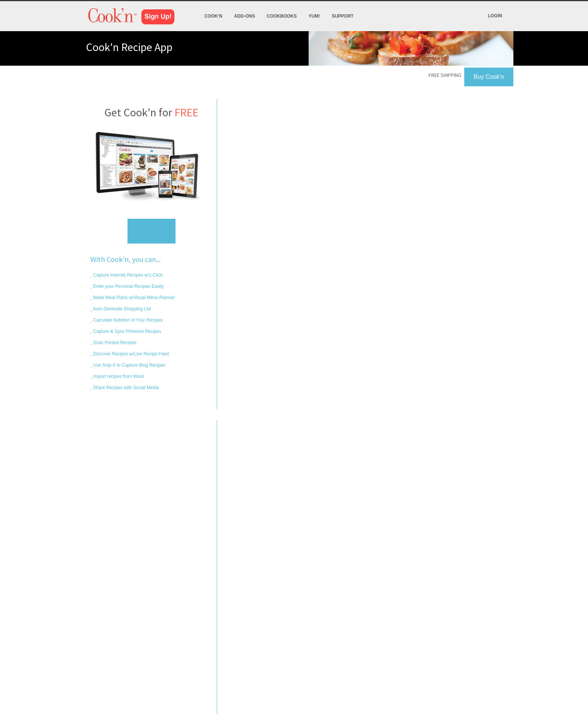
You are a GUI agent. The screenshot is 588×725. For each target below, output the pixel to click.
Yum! (314, 16)
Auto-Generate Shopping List (121, 309)
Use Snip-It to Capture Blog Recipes (129, 365)
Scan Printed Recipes (114, 343)
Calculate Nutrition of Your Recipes (127, 320)
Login (495, 16)
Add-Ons (244, 16)
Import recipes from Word (118, 376)
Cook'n (213, 16)
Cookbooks (282, 16)
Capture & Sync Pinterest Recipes (127, 331)
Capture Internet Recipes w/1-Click (127, 275)
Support (343, 16)
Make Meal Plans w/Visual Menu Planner (133, 298)
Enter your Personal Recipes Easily (128, 286)
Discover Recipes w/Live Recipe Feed (130, 354)
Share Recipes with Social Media (125, 388)
